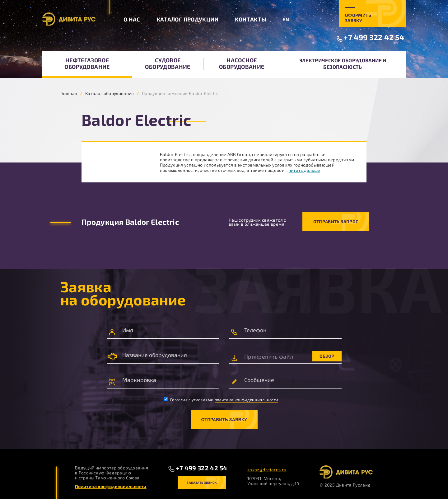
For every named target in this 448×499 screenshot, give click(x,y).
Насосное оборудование (242, 63)
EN (286, 19)
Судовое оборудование (168, 63)
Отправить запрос (336, 221)
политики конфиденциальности (247, 400)
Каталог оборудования (110, 93)
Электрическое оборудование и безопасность (343, 64)
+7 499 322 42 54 (374, 37)
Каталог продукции (188, 19)
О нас (132, 19)
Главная (69, 93)
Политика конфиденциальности (111, 486)
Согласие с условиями (221, 400)
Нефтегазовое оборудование (87, 63)
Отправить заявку (224, 420)
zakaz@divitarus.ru (267, 470)
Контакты (251, 19)
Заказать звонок (202, 483)
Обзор (327, 356)
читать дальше (305, 170)
